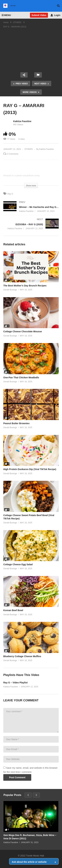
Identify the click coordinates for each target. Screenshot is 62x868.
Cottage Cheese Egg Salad (18, 564)
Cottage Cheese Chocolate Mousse (23, 331)
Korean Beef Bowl (13, 610)
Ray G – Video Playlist (15, 683)
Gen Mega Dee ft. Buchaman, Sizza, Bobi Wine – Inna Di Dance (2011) (30, 837)
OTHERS (29, 149)
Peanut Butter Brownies (16, 423)
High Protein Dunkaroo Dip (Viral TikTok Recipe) (30, 469)
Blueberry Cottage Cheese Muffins (22, 656)
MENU (6, 15)
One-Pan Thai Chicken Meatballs (21, 377)
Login (55, 15)
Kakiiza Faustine (22, 121)
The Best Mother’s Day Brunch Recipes (25, 286)
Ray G (10, 194)
